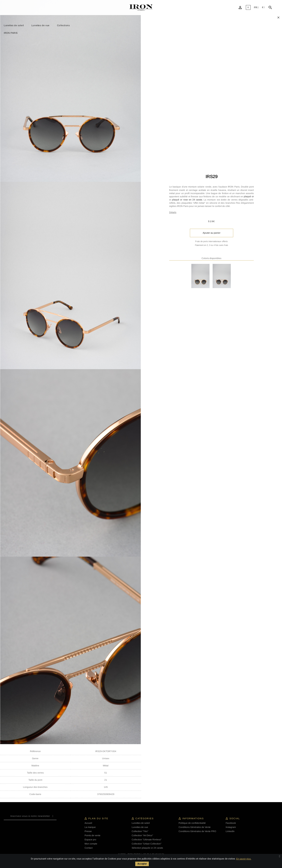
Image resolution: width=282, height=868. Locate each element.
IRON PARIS (11, 33)
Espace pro (90, 840)
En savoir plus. (244, 859)
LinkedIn (230, 831)
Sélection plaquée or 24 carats (147, 848)
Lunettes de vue (41, 25)
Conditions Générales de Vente (195, 827)
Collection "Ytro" (140, 831)
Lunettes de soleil (14, 25)
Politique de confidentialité (192, 823)
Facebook (231, 823)
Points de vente (92, 835)
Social (235, 818)
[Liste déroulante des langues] (256, 8)
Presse (88, 831)
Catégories (145, 818)
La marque (90, 827)
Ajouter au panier (212, 233)
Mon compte (91, 844)
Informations (193, 818)
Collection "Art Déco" (142, 835)
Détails (173, 212)
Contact (89, 848)
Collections (63, 25)
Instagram (231, 827)
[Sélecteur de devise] (263, 7)
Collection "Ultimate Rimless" (147, 840)
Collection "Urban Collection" (147, 844)
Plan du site (98, 818)
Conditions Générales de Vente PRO (197, 831)
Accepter (142, 864)
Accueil (88, 823)
